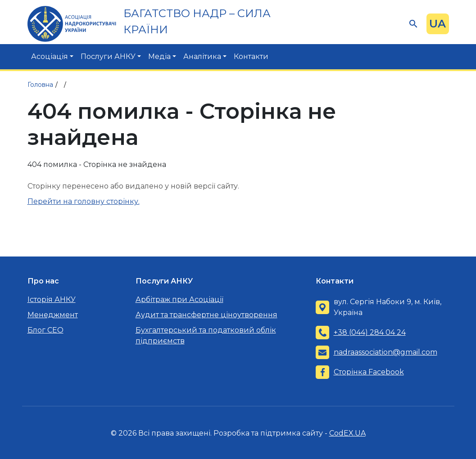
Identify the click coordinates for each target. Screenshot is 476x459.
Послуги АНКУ (108, 56)
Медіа (159, 56)
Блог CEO (45, 330)
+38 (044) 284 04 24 (370, 332)
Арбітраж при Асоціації (179, 299)
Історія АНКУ (52, 299)
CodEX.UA (347, 433)
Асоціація (50, 56)
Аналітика (202, 56)
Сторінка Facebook (369, 372)
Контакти (251, 56)
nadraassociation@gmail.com (385, 352)
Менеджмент (53, 315)
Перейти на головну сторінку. (84, 201)
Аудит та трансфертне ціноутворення (206, 315)
